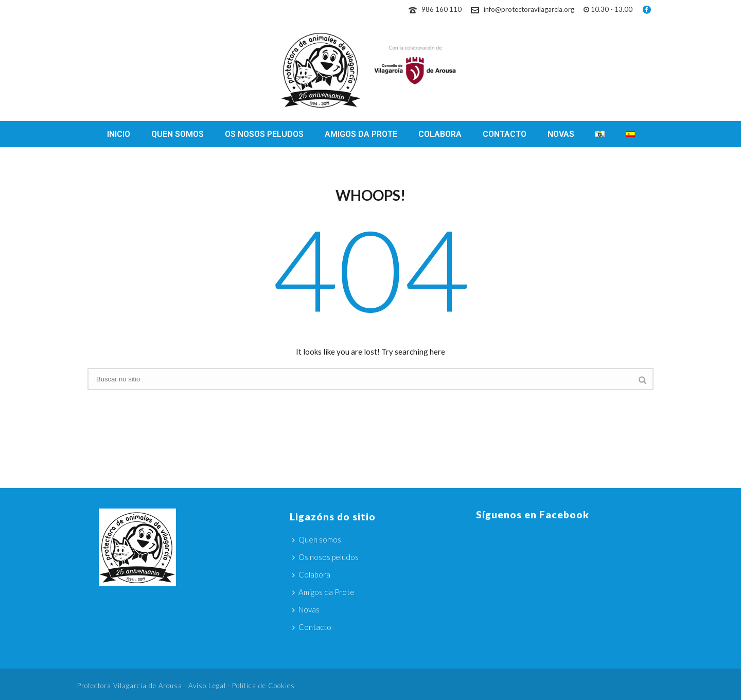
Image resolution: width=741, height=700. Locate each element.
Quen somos (178, 134)
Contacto (505, 134)
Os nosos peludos (264, 134)
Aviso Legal (207, 686)
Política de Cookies (263, 686)
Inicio (119, 134)
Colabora (440, 134)
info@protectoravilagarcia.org (529, 9)
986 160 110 (442, 9)
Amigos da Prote (361, 134)
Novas (561, 134)
